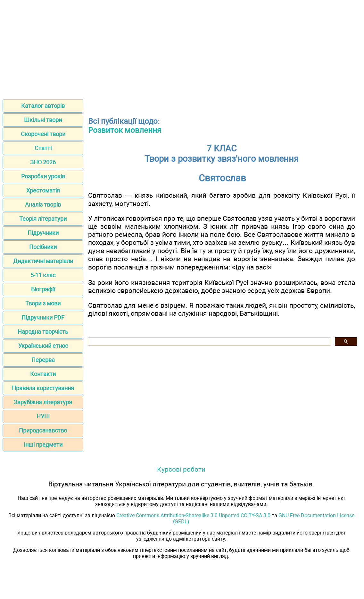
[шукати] (208, 342)
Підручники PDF (43, 317)
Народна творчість (43, 332)
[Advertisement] (182, 47)
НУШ (43, 416)
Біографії (43, 289)
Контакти (43, 374)
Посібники (43, 247)
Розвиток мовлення (125, 130)
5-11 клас (43, 275)
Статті (43, 148)
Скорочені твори (43, 134)
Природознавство (43, 430)
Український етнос (43, 346)
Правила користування (43, 388)
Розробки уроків (43, 176)
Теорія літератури (43, 219)
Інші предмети (43, 445)
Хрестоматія (43, 190)
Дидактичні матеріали (43, 261)
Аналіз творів (43, 205)
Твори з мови (43, 303)
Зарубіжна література (43, 402)
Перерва (43, 360)
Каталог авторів (43, 106)
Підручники (43, 233)
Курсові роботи (181, 469)
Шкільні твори (43, 120)
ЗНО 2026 (43, 162)
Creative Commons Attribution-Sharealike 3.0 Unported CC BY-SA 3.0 (193, 515)
